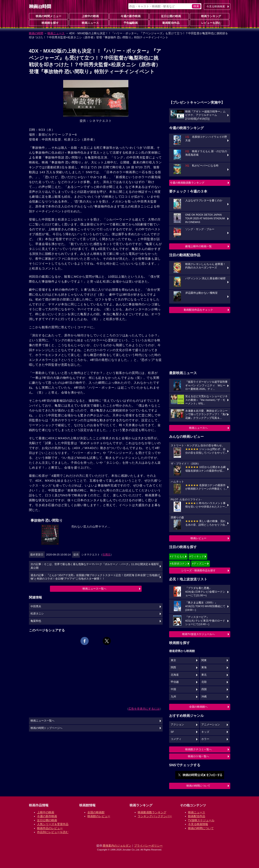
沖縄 (204, 697)
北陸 (204, 682)
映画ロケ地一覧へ (198, 756)
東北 (204, 675)
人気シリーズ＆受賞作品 (53, 824)
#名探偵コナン (179, 564)
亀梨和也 (36, 621)
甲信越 (175, 682)
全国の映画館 (96, 812)
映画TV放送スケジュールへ (198, 634)
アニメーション (211, 725)
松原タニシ (37, 614)
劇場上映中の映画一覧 (198, 246)
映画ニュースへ (198, 428)
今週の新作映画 (129, 16)
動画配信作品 (169, 23)
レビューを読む (209, 23)
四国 (204, 689)
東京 (173, 660)
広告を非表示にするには (144, 709)
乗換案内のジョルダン (117, 846)
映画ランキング (209, 16)
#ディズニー (199, 564)
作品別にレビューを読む (53, 832)
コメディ (176, 739)
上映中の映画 (89, 16)
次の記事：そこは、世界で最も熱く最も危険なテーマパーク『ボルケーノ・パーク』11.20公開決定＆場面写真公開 (95, 566)
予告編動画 (129, 23)
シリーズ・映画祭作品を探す (198, 570)
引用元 (106, 555)
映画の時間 (36, 33)
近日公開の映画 (169, 16)
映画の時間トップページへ (46, 728)
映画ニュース (89, 23)
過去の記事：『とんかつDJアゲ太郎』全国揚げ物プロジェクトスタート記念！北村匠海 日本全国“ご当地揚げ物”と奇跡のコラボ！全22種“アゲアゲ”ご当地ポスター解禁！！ (95, 577)
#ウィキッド (197, 556)
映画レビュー (198, 538)
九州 (173, 697)
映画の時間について (198, 786)
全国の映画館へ (198, 707)
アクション (177, 725)
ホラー (205, 739)
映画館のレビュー (99, 816)
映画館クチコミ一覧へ (198, 749)
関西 (173, 667)
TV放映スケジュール (201, 820)
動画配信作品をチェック (198, 310)
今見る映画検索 (216, 6)
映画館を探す (48, 23)
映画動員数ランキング (152, 812)
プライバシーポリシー (148, 846)
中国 (173, 689)
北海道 (175, 675)
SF (172, 732)
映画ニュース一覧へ (94, 589)
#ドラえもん (177, 556)
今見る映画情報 (198, 824)
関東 (204, 660)
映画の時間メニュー (48, 16)
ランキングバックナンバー (155, 816)
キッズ (205, 732)
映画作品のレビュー (50, 828)
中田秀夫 (36, 606)
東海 (204, 667)
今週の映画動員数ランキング (187, 183)
